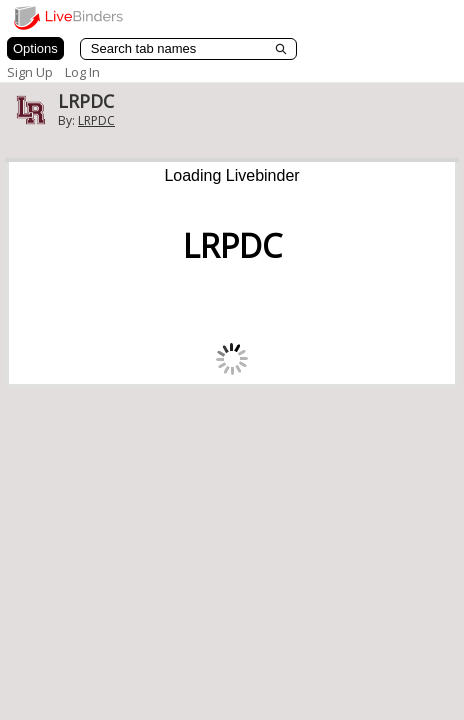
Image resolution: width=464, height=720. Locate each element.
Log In (82, 72)
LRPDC (96, 120)
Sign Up (30, 72)
